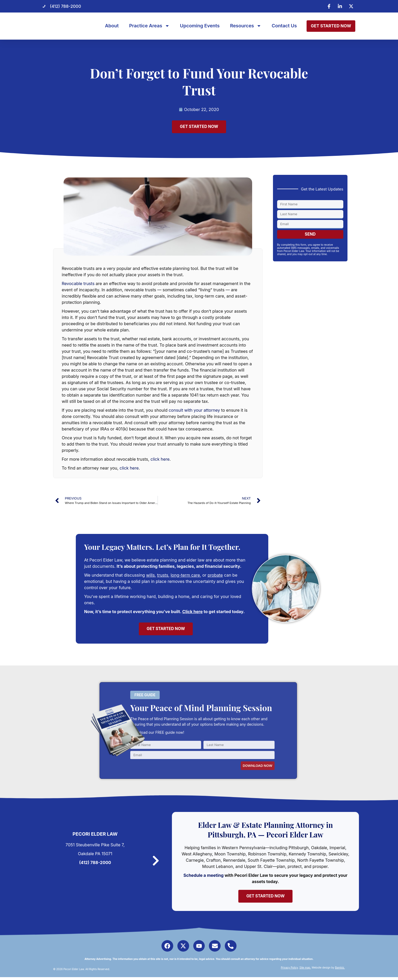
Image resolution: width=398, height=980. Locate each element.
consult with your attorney (194, 411)
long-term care (185, 576)
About (112, 26)
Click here (192, 612)
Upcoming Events (200, 26)
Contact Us (284, 26)
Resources (246, 26)
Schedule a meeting (205, 877)
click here (160, 460)
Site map (305, 970)
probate (215, 576)
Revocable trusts (78, 284)
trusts (163, 576)
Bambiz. (340, 970)
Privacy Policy (289, 970)
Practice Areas (149, 26)
